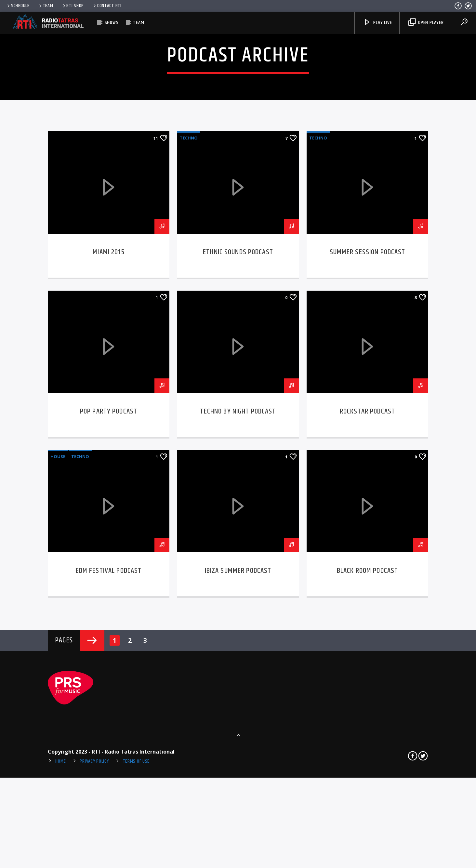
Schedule (18, 6)
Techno (189, 340)
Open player (426, 23)
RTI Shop (73, 6)
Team (46, 6)
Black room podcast (367, 773)
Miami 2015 (108, 454)
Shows (112, 23)
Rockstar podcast (367, 614)
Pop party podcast (109, 614)
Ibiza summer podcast (238, 773)
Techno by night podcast (238, 614)
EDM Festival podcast (109, 773)
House (58, 659)
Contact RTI (107, 6)
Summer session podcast (368, 454)
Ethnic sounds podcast (238, 454)
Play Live (378, 23)
